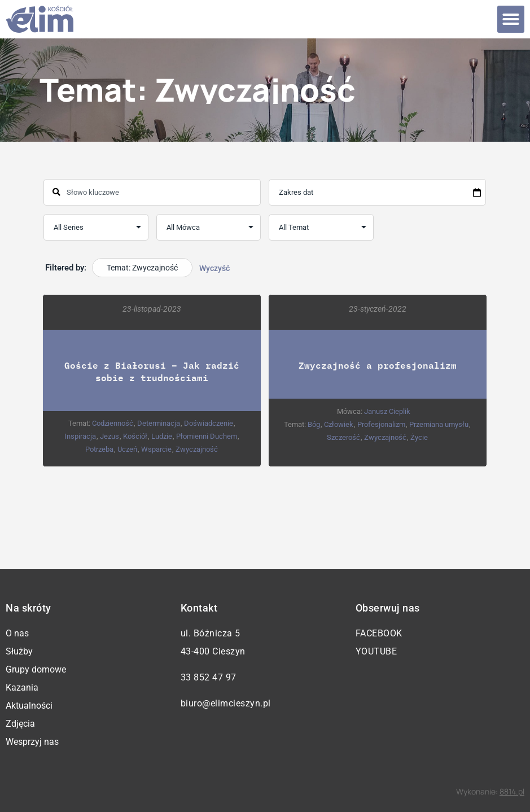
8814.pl (512, 791)
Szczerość (343, 437)
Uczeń (128, 449)
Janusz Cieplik (388, 411)
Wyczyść (214, 268)
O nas (17, 633)
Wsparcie (157, 449)
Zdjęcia (20, 724)
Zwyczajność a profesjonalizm (378, 365)
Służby (19, 651)
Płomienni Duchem (207, 436)
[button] (511, 19)
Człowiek (339, 424)
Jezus (110, 436)
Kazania (22, 687)
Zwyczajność (197, 449)
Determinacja (159, 423)
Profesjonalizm (382, 424)
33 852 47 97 (209, 677)
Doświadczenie (209, 423)
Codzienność (113, 423)
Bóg (314, 424)
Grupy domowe (36, 669)
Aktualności (29, 706)
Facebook (379, 633)
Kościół (136, 436)
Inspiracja (81, 436)
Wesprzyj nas (32, 742)
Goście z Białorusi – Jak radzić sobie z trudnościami (152, 371)
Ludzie (162, 436)
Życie (419, 437)
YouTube (376, 651)
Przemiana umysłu (439, 424)
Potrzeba (100, 449)
